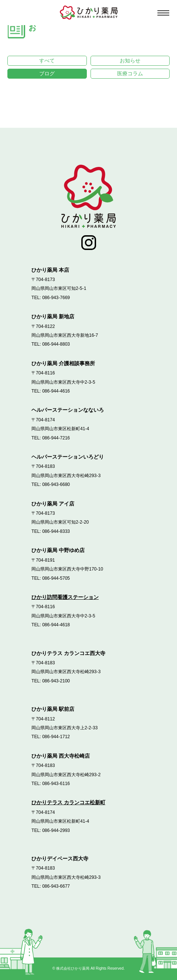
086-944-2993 (56, 830)
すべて (47, 61)
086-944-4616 (56, 391)
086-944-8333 (56, 531)
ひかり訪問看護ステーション (65, 597)
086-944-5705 (56, 578)
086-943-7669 (56, 298)
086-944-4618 (56, 625)
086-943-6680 (56, 485)
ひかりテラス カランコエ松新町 (68, 803)
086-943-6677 (56, 887)
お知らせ (130, 61)
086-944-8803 (56, 345)
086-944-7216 (56, 438)
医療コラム (130, 73)
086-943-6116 (56, 784)
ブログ (47, 73)
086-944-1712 (56, 737)
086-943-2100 (56, 681)
